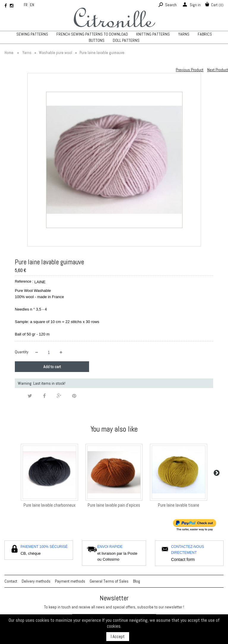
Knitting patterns (153, 34)
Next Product (218, 70)
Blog (137, 581)
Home (9, 53)
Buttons (97, 40)
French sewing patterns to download (92, 34)
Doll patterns (126, 40)
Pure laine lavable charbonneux (49, 505)
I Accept (118, 636)
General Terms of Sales (109, 581)
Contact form (183, 559)
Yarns (184, 34)
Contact (11, 581)
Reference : (24, 282)
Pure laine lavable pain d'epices (114, 505)
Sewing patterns (32, 34)
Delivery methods (36, 581)
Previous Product (190, 70)
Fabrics (205, 34)
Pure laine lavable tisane (179, 505)
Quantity (22, 352)
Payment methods (70, 581)
